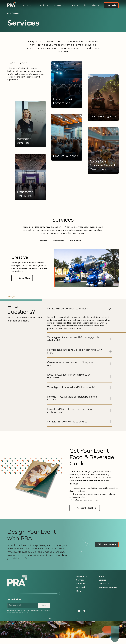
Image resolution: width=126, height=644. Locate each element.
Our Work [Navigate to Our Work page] (81, 587)
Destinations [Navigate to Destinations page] (82, 576)
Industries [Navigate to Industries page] (81, 584)
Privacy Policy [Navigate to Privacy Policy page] (74, 618)
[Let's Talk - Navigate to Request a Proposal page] (111, 5)
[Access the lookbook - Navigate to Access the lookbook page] (86, 508)
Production (76, 241)
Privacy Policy (34, 610)
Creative (43, 242)
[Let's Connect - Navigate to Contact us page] (107, 544)
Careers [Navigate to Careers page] (102, 580)
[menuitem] (29, 5)
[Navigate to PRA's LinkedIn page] (84, 611)
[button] (67, 84)
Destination (59, 241)
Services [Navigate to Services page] (80, 580)
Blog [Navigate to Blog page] (79, 591)
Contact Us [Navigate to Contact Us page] (104, 584)
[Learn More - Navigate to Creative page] (22, 278)
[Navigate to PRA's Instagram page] (78, 611)
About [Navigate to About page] (102, 576)
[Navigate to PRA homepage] (17, 584)
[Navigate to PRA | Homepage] (12, 4)
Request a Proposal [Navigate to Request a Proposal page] (108, 587)
